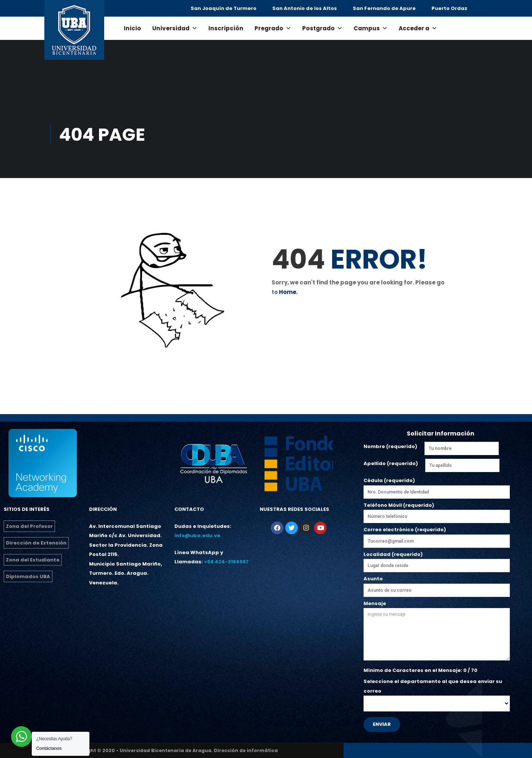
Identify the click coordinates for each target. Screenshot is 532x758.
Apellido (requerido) (391, 463)
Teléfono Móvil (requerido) (437, 511)
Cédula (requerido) (437, 486)
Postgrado (322, 28)
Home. (288, 292)
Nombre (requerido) (390, 446)
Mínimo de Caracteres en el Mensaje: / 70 (420, 670)
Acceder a (418, 28)
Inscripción (226, 28)
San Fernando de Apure (384, 8)
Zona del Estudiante (33, 560)
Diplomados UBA (28, 576)
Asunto (437, 584)
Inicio (132, 28)
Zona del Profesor (29, 526)
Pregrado (273, 28)
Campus (371, 28)
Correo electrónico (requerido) (437, 537)
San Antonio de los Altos (305, 8)
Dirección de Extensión (36, 543)
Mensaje (437, 631)
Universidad (175, 28)
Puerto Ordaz (449, 8)
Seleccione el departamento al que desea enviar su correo (437, 692)
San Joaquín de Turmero (224, 8)
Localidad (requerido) (437, 560)
